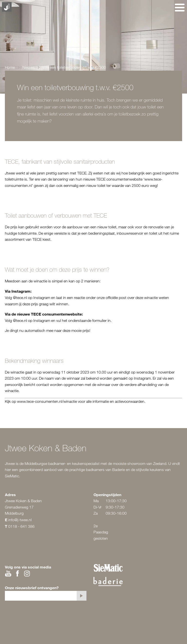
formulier (99, 320)
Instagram (42, 298)
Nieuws (29, 67)
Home (10, 67)
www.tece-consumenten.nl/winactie (47, 401)
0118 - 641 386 (21, 526)
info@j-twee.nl (20, 520)
